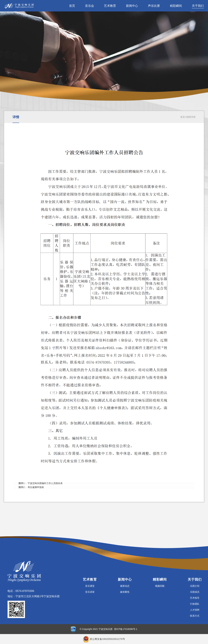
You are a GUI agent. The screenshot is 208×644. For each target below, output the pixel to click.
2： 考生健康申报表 (34, 487)
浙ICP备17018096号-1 (126, 629)
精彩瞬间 (176, 6)
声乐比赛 (154, 6)
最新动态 (125, 586)
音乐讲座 (90, 592)
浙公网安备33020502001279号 (107, 639)
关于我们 (198, 6)
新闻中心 (132, 6)
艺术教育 (110, 6)
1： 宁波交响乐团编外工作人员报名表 (43, 483)
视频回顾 (160, 586)
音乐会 (90, 6)
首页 (72, 6)
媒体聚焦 (125, 592)
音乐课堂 (90, 586)
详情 (16, 117)
